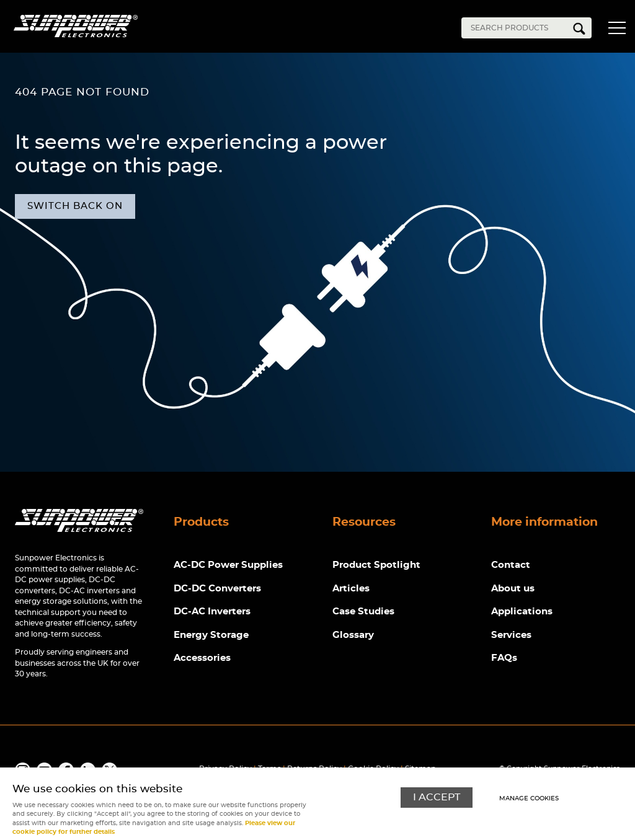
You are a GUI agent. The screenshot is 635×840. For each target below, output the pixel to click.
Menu (616, 30)
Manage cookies (529, 798)
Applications (522, 612)
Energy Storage (211, 635)
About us (513, 589)
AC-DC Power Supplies (228, 565)
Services (511, 635)
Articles (351, 589)
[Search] (517, 28)
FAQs (504, 658)
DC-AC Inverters (212, 612)
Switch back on (75, 206)
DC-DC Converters (217, 589)
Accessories (202, 658)
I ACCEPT (437, 798)
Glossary (353, 635)
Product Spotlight (376, 565)
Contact (511, 565)
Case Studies (363, 612)
